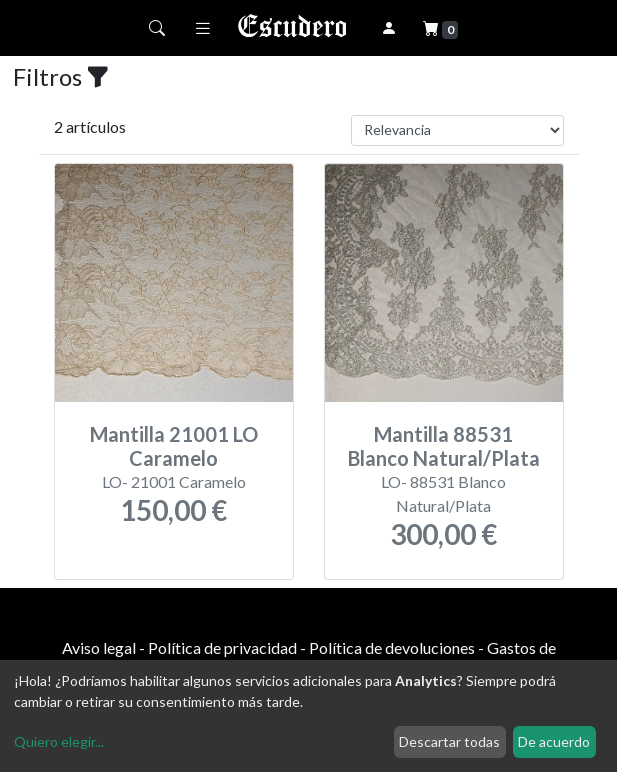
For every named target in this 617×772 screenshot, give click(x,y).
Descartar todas (449, 741)
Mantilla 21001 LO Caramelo (174, 446)
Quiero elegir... (59, 741)
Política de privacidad (222, 647)
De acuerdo (554, 741)
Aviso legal (99, 647)
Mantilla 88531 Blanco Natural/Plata (444, 446)
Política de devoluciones (392, 647)
